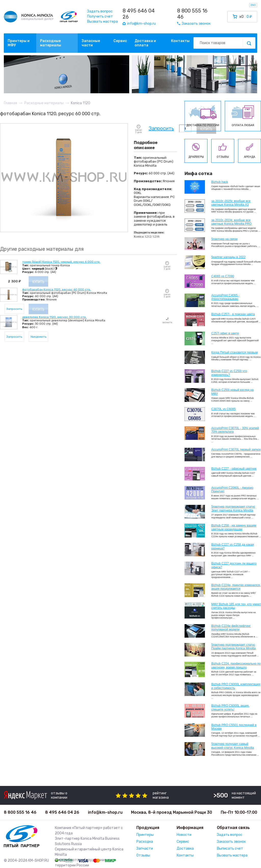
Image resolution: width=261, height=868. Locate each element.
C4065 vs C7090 (223, 276)
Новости (184, 835)
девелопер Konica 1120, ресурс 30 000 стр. (54, 317)
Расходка (145, 842)
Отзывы (143, 855)
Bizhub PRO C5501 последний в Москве (234, 727)
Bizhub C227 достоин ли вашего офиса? (234, 565)
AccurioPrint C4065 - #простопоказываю (225, 297)
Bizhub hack (220, 182)
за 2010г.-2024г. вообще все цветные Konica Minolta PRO (231, 222)
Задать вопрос (100, 11)
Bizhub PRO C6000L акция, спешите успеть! (230, 707)
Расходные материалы (51, 43)
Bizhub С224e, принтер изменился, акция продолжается (236, 587)
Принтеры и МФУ (19, 43)
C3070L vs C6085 (224, 409)
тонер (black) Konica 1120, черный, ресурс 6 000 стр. (61, 262)
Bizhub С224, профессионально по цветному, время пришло (236, 665)
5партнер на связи (224, 239)
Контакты (180, 41)
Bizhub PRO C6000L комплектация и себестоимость (236, 686)
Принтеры (145, 835)
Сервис (120, 41)
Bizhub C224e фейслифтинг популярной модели (231, 628)
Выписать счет (230, 849)
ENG (253, 5)
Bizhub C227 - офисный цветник (234, 469)
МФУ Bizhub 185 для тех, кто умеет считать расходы (236, 606)
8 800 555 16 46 (192, 14)
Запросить (161, 129)
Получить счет (100, 16)
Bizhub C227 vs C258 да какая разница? (233, 546)
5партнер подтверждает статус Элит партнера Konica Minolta (233, 508)
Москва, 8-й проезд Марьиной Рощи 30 (172, 812)
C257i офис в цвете (225, 333)
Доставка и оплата (145, 43)
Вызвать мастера (102, 22)
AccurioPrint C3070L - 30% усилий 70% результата (235, 430)
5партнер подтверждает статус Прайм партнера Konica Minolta (233, 647)
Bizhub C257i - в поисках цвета (233, 314)
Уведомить (38, 337)
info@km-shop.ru (105, 812)
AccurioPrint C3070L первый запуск (236, 450)
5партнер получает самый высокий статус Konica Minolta (233, 746)
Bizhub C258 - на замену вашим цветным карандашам (234, 527)
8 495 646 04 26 (139, 14)
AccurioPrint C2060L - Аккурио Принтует (232, 490)
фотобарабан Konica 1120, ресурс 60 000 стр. (57, 290)
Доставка (185, 849)
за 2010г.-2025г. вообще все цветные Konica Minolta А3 (231, 203)
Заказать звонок (231, 842)
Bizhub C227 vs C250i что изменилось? (229, 373)
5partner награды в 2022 (228, 257)
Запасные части (91, 43)
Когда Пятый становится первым (235, 352)
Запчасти (145, 849)
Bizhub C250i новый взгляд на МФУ (232, 392)
